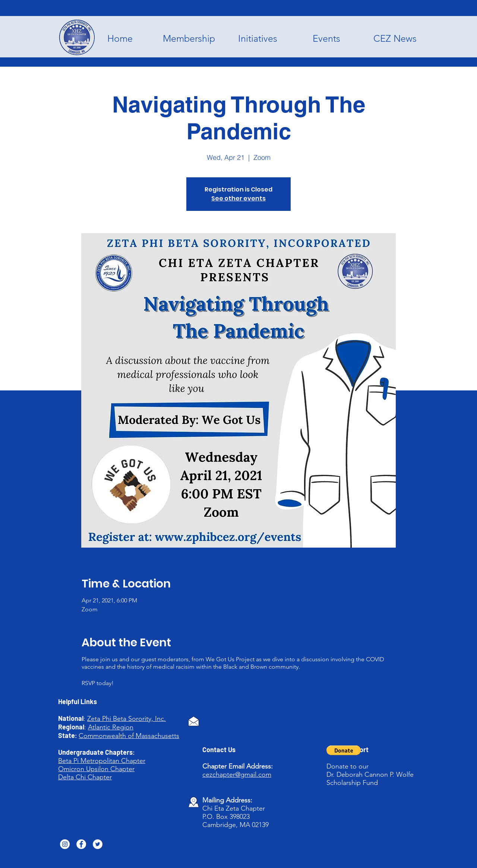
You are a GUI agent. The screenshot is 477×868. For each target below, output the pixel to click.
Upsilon (97, 769)
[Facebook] (81, 844)
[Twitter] (98, 844)
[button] (344, 750)
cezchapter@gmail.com (237, 774)
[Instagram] (65, 844)
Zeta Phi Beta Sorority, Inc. (127, 719)
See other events (238, 198)
